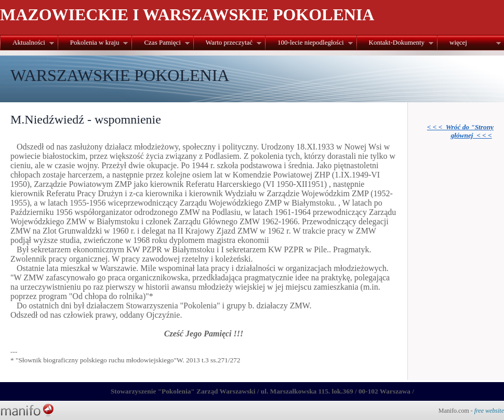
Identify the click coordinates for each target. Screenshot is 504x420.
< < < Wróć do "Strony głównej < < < (460, 131)
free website (489, 411)
